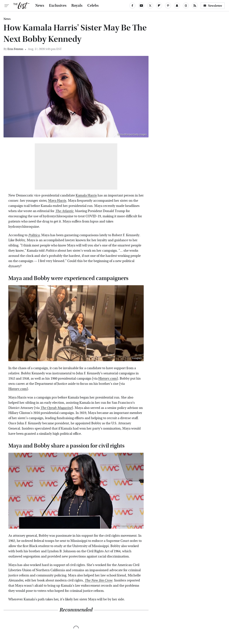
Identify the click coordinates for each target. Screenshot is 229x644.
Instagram (137, 358)
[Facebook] (132, 6)
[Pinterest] (168, 6)
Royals (77, 6)
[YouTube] (141, 6)
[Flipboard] (159, 6)
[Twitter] (150, 6)
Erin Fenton (15, 49)
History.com (108, 379)
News (40, 6)
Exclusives (58, 6)
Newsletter (213, 6)
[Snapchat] (177, 6)
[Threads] (186, 6)
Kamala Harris (86, 195)
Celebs (93, 6)
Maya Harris (57, 201)
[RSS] (195, 6)
